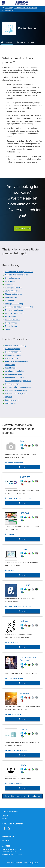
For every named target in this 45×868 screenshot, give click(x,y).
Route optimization (13, 320)
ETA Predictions (12, 358)
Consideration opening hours (17, 275)
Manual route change (14, 294)
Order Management (15, 678)
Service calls (10, 329)
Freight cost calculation (14, 371)
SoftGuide (8, 8)
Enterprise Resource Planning (19, 498)
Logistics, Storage (15, 783)
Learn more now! (22, 228)
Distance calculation (13, 355)
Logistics (9, 397)
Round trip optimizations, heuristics (19, 307)
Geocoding (10, 284)
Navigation (9, 300)
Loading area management (16, 390)
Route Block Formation (14, 313)
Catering (11, 534)
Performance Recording (17, 750)
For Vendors (6, 840)
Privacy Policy (33, 863)
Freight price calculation (15, 377)
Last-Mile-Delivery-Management (18, 387)
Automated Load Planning (16, 346)
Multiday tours (11, 403)
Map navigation (11, 297)
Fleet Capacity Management (16, 361)
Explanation (9, 42)
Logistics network (12, 400)
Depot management (13, 352)
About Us (5, 816)
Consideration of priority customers (19, 272)
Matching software (27, 42)
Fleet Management (15, 714)
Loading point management (16, 393)
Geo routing (10, 281)
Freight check (11, 368)
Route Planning (14, 642)
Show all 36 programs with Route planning (23, 796)
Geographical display (14, 288)
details (24, 467)
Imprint (5, 818)
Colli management (12, 349)
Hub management (12, 384)
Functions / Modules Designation (25, 8)
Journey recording (12, 291)
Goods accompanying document (18, 381)
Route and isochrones (14, 310)
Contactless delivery (13, 278)
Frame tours (10, 365)
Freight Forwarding (15, 462)
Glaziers (11, 570)
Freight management (13, 374)
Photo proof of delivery (14, 304)
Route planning (8, 10)
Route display (11, 316)
